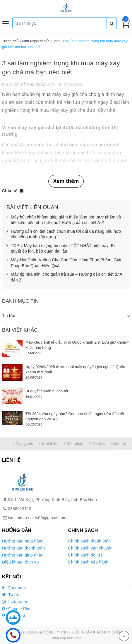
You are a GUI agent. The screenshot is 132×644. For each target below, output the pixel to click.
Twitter (11, 595)
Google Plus (17, 609)
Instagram (15, 602)
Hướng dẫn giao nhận (23, 555)
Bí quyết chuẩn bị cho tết (47, 391)
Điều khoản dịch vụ (20, 562)
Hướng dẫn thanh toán (23, 548)
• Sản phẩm (74, 443)
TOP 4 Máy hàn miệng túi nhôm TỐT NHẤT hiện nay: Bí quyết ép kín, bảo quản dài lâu (61, 249)
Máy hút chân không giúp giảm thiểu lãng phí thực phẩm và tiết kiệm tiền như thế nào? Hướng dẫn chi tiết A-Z (64, 220)
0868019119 (20, 509)
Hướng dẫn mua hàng (23, 541)
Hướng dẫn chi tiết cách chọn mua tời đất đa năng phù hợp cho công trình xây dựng (64, 234)
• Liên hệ (118, 443)
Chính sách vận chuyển (90, 548)
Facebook (14, 588)
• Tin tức (97, 443)
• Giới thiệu (49, 443)
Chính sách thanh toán (90, 541)
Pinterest (14, 616)
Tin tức (8, 316)
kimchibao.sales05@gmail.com (37, 518)
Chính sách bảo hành (88, 562)
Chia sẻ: (10, 191)
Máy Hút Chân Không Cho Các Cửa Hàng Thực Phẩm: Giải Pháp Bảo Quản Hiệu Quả (64, 263)
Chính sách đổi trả (86, 555)
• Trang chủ (23, 443)
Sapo (77, 638)
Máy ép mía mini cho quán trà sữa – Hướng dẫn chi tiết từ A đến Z (64, 277)
